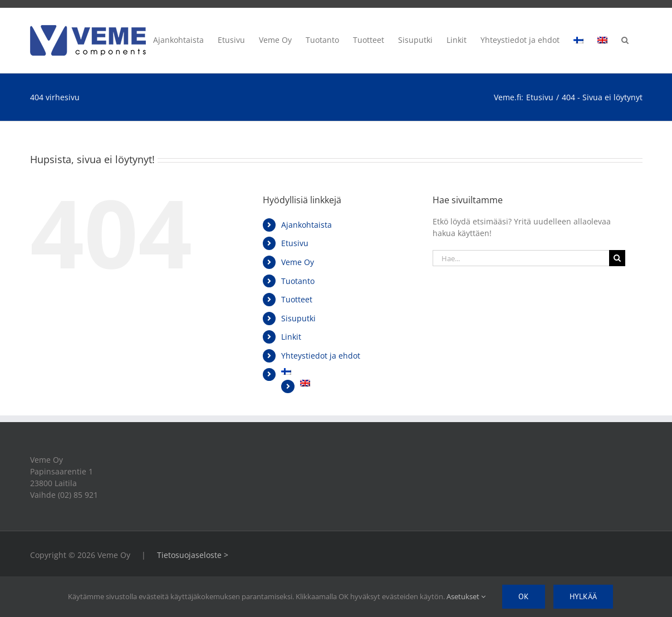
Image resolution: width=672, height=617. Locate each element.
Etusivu (295, 243)
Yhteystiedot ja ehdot (321, 356)
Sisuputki (298, 318)
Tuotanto (298, 281)
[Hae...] (521, 258)
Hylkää (583, 596)
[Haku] (617, 258)
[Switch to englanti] (602, 38)
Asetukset (466, 596)
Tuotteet (297, 299)
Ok (524, 596)
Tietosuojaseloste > (193, 555)
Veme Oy (298, 262)
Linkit (291, 337)
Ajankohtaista (306, 225)
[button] (625, 38)
